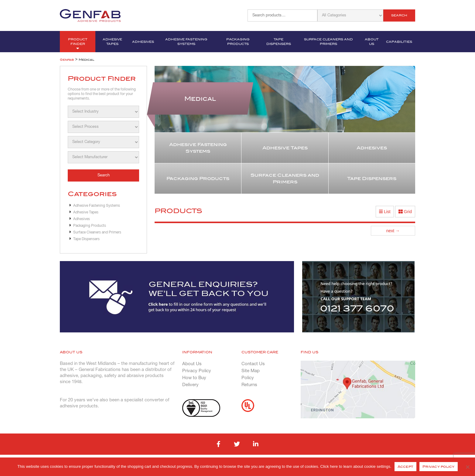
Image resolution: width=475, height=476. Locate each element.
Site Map (251, 371)
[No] (467, 467)
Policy (248, 378)
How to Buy (194, 378)
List (385, 212)
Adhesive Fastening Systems (186, 42)
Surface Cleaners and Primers (328, 42)
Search (399, 15)
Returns (249, 385)
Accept (406, 467)
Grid (405, 212)
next (393, 231)
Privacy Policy (197, 371)
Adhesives (143, 42)
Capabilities (399, 42)
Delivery (190, 385)
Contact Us (253, 364)
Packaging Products (238, 42)
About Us (372, 42)
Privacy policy (439, 467)
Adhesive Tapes (112, 42)
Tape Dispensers (279, 42)
